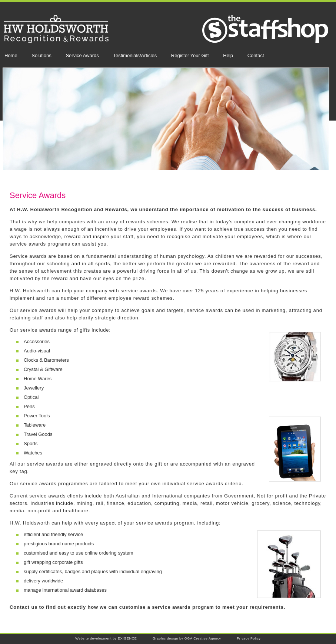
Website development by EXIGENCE (106, 638)
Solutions (41, 55)
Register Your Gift (190, 55)
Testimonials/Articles (135, 55)
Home (11, 55)
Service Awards (82, 55)
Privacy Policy (249, 638)
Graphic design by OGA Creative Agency (187, 638)
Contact (256, 55)
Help (228, 55)
